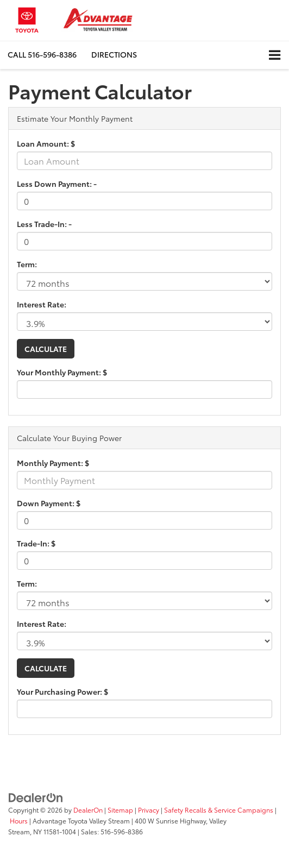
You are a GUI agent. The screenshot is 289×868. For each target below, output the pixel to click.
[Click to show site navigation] (275, 55)
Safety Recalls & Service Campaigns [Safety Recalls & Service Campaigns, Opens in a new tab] (219, 810)
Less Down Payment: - (57, 184)
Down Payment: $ (49, 503)
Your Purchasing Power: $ (62, 691)
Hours (19, 820)
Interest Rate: (42, 304)
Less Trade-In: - (44, 224)
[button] (42, 55)
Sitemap (120, 810)
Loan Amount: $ (46, 143)
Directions (114, 54)
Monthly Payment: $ (53, 463)
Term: (27, 264)
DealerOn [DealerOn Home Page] (88, 810)
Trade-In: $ (36, 543)
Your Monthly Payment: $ (62, 372)
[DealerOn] (36, 797)
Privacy (149, 810)
